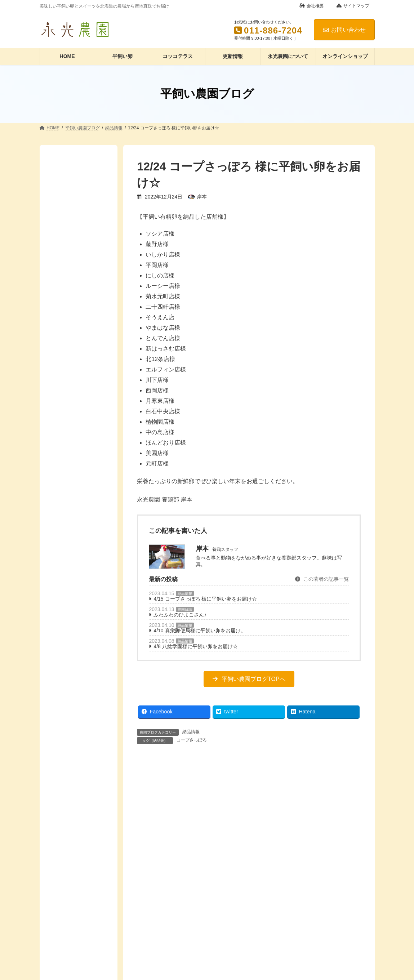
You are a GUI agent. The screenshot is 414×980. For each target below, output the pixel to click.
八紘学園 (64, 334)
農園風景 (64, 493)
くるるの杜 (67, 278)
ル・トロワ (67, 306)
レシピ (62, 424)
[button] (249, 679)
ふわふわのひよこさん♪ (180, 615)
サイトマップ (353, 6)
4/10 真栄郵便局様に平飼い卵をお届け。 (199, 631)
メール (148, 936)
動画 (59, 438)
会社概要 (312, 6)
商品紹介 (64, 188)
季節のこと (67, 480)
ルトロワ (64, 320)
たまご (62, 410)
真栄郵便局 (67, 348)
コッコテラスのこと (77, 396)
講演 (59, 216)
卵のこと (64, 451)
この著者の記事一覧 (322, 579)
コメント (150, 800)
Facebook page (79, 568)
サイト (146, 974)
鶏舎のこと (67, 535)
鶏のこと (64, 521)
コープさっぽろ (192, 740)
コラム (62, 174)
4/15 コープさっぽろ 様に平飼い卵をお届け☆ (205, 599)
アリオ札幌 (67, 264)
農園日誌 (185, 609)
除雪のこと (67, 507)
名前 (145, 898)
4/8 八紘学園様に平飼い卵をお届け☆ (195, 646)
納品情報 (185, 594)
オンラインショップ (77, 382)
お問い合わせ (344, 30)
